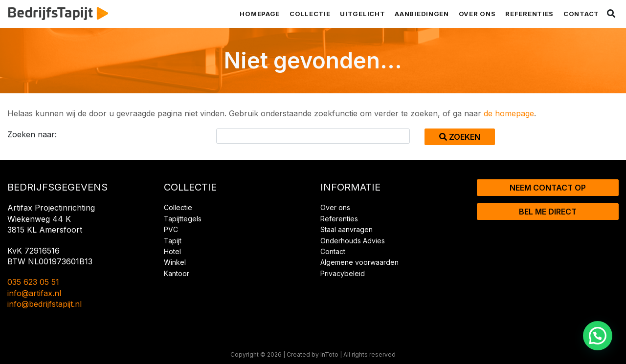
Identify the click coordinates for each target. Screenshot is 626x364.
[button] (598, 336)
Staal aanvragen (347, 229)
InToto (329, 354)
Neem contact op (548, 188)
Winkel (175, 262)
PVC (171, 229)
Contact (581, 14)
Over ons (477, 14)
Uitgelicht (362, 14)
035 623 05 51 (33, 282)
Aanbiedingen (422, 14)
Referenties (529, 14)
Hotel (172, 251)
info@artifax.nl (34, 293)
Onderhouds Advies (353, 241)
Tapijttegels (183, 219)
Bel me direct (548, 212)
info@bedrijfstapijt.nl (45, 304)
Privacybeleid (343, 273)
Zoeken (460, 137)
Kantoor (177, 273)
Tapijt (173, 241)
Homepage (260, 14)
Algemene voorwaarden (359, 262)
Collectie (310, 14)
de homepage (509, 113)
